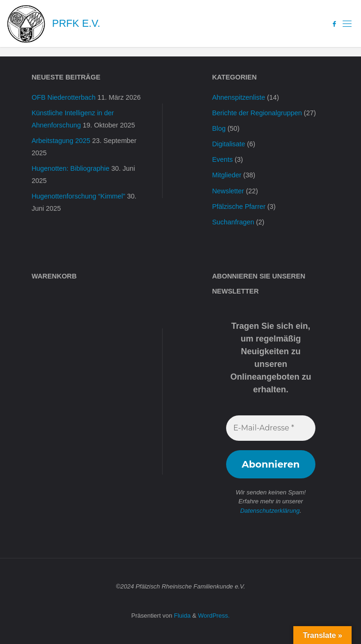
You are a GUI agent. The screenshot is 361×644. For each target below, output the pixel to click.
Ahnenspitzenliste (239, 97)
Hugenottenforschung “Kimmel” (78, 196)
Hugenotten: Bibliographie (71, 168)
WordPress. (214, 616)
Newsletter (228, 191)
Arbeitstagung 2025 (61, 141)
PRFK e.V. (76, 23)
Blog (219, 128)
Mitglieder (227, 175)
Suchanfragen (233, 222)
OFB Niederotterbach (63, 97)
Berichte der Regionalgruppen (257, 113)
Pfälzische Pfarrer (239, 207)
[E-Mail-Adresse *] (271, 428)
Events (222, 159)
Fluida (181, 616)
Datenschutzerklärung (270, 511)
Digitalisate (228, 144)
